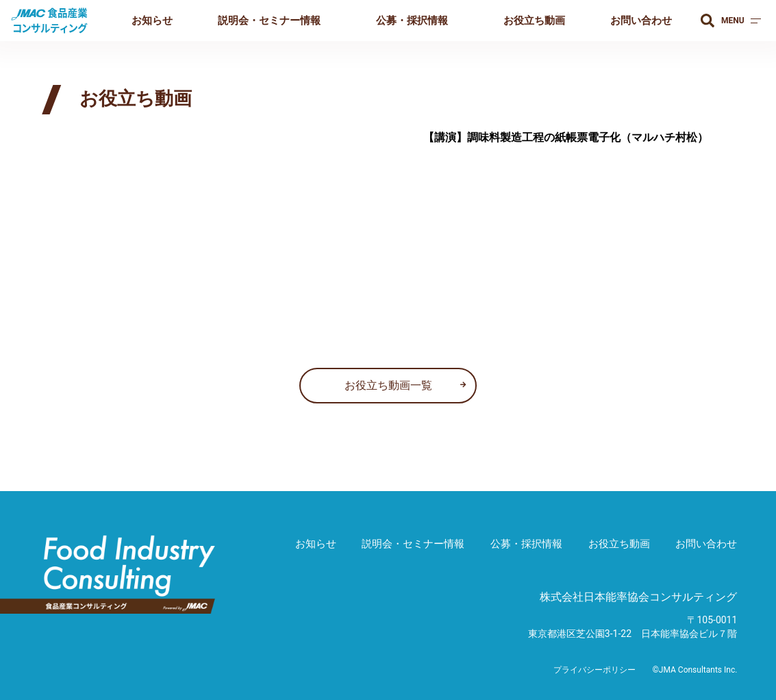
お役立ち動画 (534, 21)
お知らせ (152, 21)
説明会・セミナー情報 (269, 21)
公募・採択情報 (412, 21)
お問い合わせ (641, 21)
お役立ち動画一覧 (388, 385)
